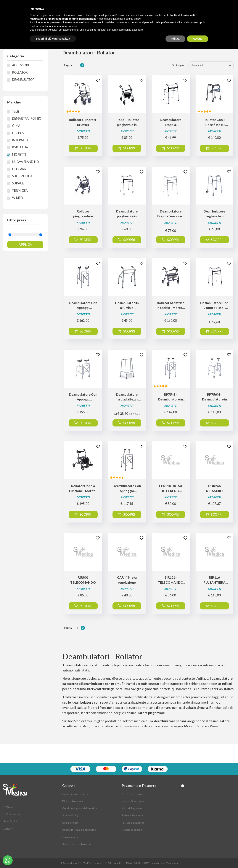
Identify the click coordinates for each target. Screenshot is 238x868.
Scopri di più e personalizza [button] (53, 39)
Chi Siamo (9, 807)
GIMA (16, 126)
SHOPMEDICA (22, 176)
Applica (25, 245)
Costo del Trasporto (134, 794)
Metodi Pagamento (133, 808)
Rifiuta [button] (176, 39)
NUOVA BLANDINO (25, 162)
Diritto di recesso (73, 801)
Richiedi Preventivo (133, 815)
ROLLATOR (20, 72)
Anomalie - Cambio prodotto (79, 830)
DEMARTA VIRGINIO (27, 119)
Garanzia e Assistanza (75, 794)
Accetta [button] (198, 39)
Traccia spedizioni (132, 830)
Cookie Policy (70, 823)
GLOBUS (18, 133)
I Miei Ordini (10, 821)
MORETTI (19, 155)
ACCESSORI (21, 65)
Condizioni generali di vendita (79, 808)
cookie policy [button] (133, 19)
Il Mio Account (11, 814)
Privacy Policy (70, 815)
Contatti (8, 829)
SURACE (18, 183)
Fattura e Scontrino (133, 823)
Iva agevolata (70, 837)
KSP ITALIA (20, 147)
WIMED (17, 198)
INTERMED (20, 140)
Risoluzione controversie (77, 844)
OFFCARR (19, 169)
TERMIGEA (20, 191)
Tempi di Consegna (133, 801)
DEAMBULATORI (24, 80)
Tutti (16, 111)
